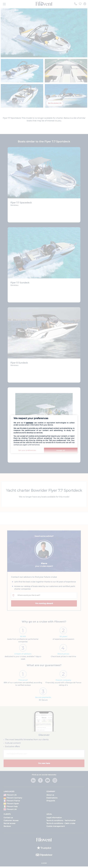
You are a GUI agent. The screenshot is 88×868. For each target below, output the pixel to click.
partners (30, 423)
